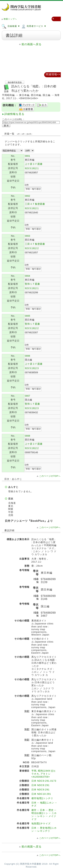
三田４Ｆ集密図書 (35, 204)
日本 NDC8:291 (40, 785)
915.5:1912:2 (32, 248)
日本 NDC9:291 (40, 790)
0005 (27, 316)
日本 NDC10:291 (41, 794)
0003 (27, 236)
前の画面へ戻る (32, 44)
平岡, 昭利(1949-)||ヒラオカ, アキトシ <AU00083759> (44, 774)
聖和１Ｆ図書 (32, 284)
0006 (27, 356)
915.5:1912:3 (32, 368)
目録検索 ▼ (11, 26)
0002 (27, 196)
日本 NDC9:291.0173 (44, 781)
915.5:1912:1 (32, 168)
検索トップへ (10, 19)
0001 (27, 156)
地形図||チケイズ (41, 823)
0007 (27, 396)
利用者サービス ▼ (34, 26)
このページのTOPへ (50, 476)
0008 (27, 436)
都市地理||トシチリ (42, 798)
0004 (27, 276)
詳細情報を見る (14, 114)
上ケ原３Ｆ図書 (34, 164)
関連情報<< (53, 74)
